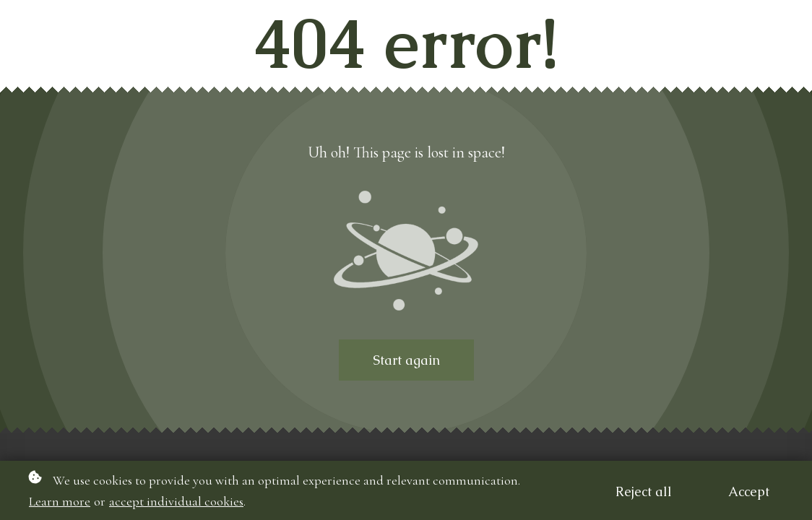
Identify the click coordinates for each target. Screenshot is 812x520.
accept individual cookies (176, 501)
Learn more (60, 501)
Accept (749, 491)
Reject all (644, 491)
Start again (406, 360)
